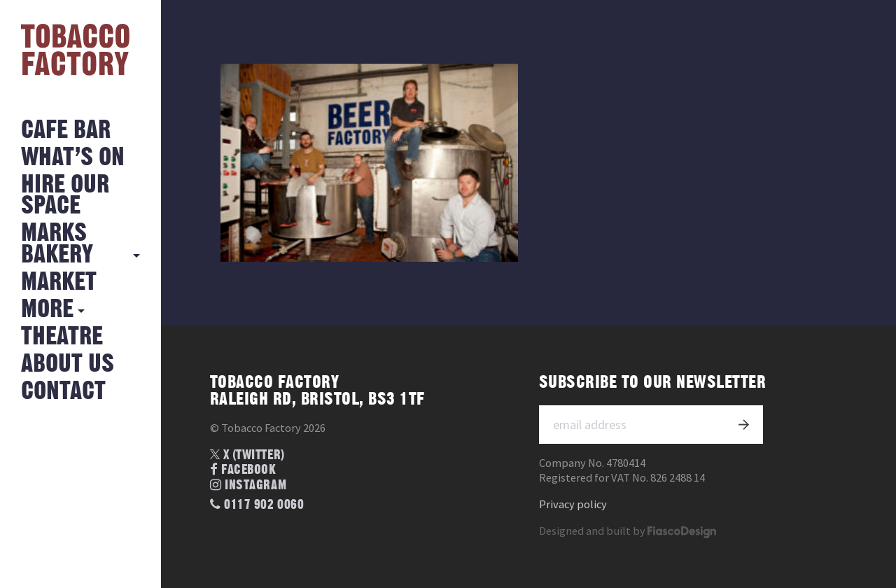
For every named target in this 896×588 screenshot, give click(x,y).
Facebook (243, 470)
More (47, 310)
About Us (68, 364)
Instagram (248, 485)
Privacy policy (573, 504)
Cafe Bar (66, 131)
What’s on (73, 158)
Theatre (62, 337)
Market (59, 282)
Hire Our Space (65, 196)
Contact (63, 392)
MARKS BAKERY (57, 244)
